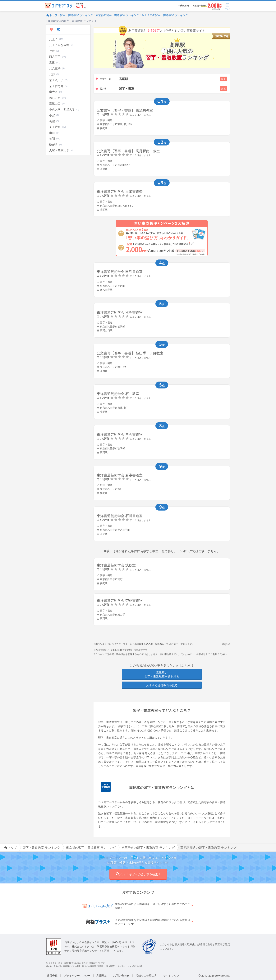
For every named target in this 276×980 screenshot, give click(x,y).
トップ (52, 15)
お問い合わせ (121, 975)
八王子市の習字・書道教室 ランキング (165, 15)
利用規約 (102, 975)
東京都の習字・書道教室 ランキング (117, 15)
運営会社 (52, 975)
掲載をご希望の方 (146, 975)
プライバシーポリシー (77, 975)
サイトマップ (171, 975)
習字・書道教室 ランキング (76, 15)
